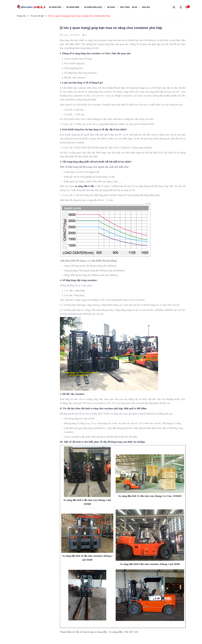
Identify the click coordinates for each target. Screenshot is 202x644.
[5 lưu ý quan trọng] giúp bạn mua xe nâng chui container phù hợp (111, 28)
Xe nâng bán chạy (94, 7)
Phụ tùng (125, 7)
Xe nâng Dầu (56, 7)
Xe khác (112, 7)
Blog (136, 7)
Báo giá (146, 7)
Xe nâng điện (74, 7)
